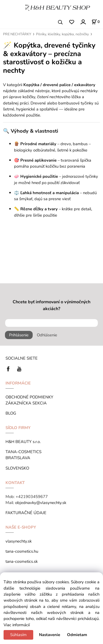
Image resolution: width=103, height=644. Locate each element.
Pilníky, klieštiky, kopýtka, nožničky (62, 34)
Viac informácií (17, 625)
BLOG (11, 413)
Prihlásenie (19, 335)
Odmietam (77, 635)
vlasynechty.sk (19, 541)
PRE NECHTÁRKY (17, 34)
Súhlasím (18, 635)
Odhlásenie (47, 335)
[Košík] (96, 22)
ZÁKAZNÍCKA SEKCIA (27, 403)
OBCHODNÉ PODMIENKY (29, 397)
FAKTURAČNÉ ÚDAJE (26, 513)
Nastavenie (50, 635)
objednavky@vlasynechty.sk (41, 503)
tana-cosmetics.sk (22, 561)
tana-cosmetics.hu (22, 551)
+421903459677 (32, 497)
